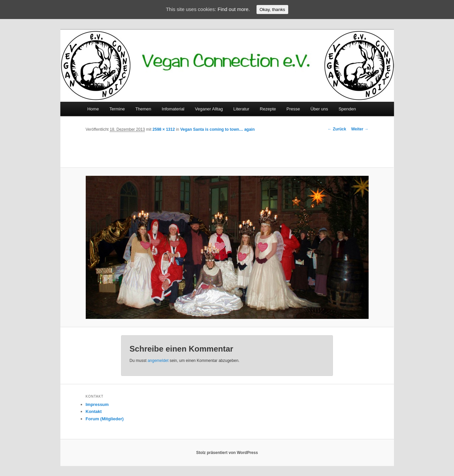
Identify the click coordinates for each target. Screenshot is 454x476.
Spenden (347, 109)
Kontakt (94, 411)
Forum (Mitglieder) (105, 419)
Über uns (319, 109)
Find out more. (234, 9)
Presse (293, 109)
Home (93, 109)
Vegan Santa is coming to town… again (217, 129)
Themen (143, 109)
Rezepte (268, 109)
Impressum (97, 404)
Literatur (242, 109)
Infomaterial (173, 109)
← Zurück (337, 129)
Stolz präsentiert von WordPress (227, 453)
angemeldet (158, 361)
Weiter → (360, 129)
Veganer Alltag (209, 109)
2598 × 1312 (164, 129)
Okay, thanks (272, 10)
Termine (117, 109)
